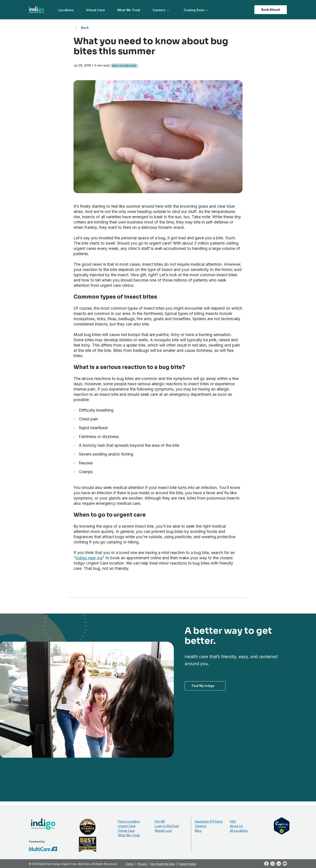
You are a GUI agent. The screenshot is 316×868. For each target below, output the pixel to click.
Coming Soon (194, 10)
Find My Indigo (203, 686)
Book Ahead (271, 10)
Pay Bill (160, 821)
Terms (130, 864)
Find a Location (129, 821)
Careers (159, 10)
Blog (198, 831)
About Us (236, 826)
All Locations (239, 831)
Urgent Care (127, 826)
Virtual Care (95, 10)
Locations (66, 10)
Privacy (142, 864)
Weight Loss (163, 831)
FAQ (233, 821)
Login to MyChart (167, 826)
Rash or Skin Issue (124, 66)
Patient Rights (188, 864)
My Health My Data (163, 864)
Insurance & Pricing (209, 821)
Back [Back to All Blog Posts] (85, 28)
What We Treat (129, 10)
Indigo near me (89, 558)
